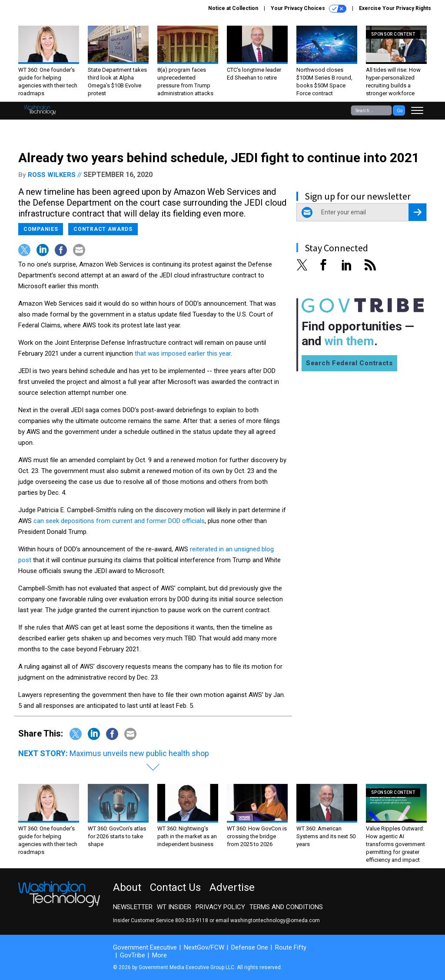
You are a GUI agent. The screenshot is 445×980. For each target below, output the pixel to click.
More (159, 955)
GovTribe (133, 955)
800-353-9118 (192, 920)
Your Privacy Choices (309, 9)
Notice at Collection (233, 8)
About (127, 887)
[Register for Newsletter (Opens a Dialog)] (417, 212)
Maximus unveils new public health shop (139, 753)
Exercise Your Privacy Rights (395, 8)
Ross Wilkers (52, 175)
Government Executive (145, 947)
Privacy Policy (220, 907)
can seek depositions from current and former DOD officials (119, 521)
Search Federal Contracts (349, 363)
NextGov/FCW (204, 947)
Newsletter (133, 907)
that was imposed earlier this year (183, 353)
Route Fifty (291, 947)
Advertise (232, 887)
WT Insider (174, 907)
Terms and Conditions (286, 907)
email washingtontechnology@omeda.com (268, 920)
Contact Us (175, 887)
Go (400, 111)
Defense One (250, 947)
